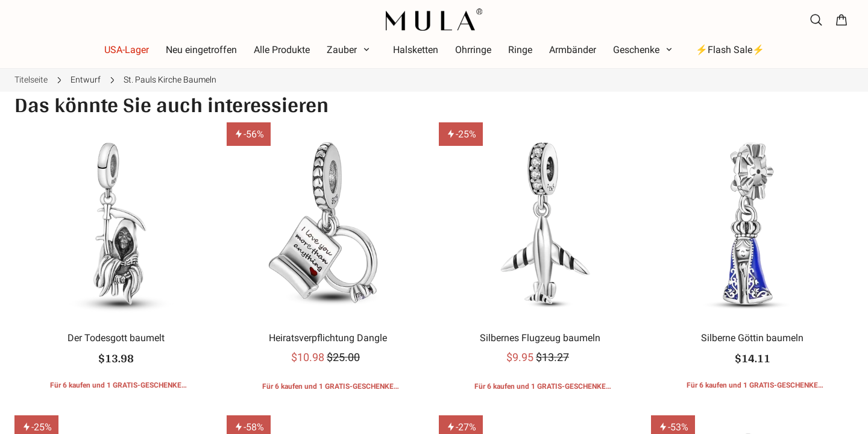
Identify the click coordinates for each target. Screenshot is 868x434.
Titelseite (31, 80)
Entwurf (86, 80)
